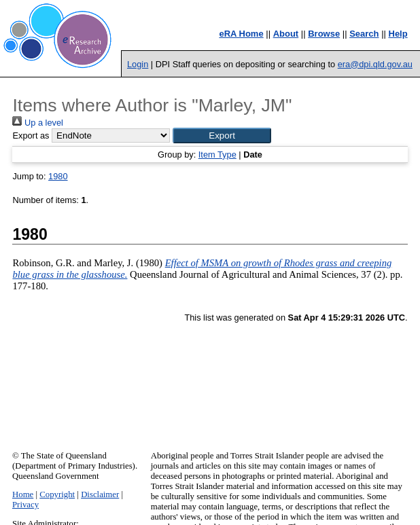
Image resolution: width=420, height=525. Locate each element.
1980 (58, 176)
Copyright (57, 494)
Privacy (25, 505)
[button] (222, 135)
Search (364, 34)
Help (398, 34)
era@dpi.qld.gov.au (375, 64)
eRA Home (241, 34)
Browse (324, 34)
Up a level (37, 123)
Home (23, 494)
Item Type (217, 155)
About (286, 34)
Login (138, 64)
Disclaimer (100, 494)
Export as (31, 135)
